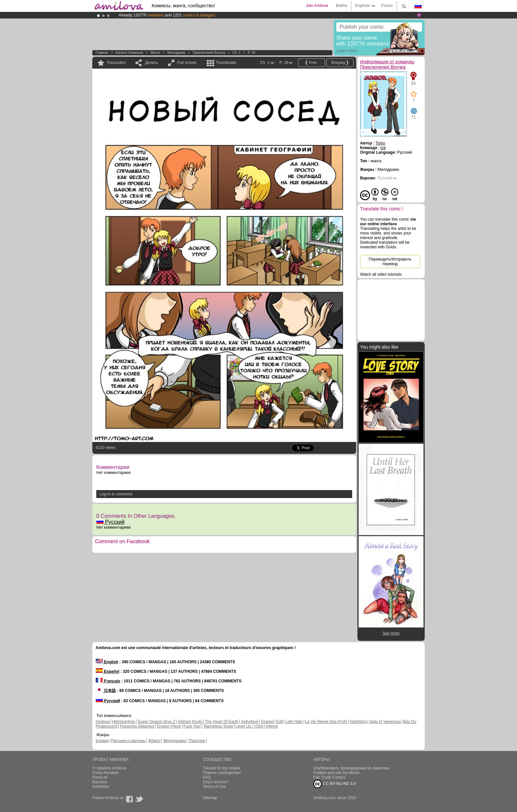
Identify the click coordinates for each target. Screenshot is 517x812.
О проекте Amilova (109, 768)
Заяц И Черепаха (385, 722)
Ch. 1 (236, 53)
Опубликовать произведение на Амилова (351, 768)
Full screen (187, 63)
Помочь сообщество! (222, 773)
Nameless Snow (219, 726)
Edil (280, 722)
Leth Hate (294, 722)
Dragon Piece (169, 726)
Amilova (103, 722)
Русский (110, 522)
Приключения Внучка (209, 53)
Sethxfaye (249, 722)
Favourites (116, 63)
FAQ (207, 777)
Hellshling (358, 722)
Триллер (197, 741)
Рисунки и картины (128, 741)
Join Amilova (317, 6)
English (107, 662)
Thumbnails (226, 63)
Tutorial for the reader (222, 768)
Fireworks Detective (137, 726)
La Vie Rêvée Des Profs (326, 722)
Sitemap (210, 798)
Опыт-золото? (216, 782)
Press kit (100, 777)
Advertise (101, 787)
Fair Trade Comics (329, 777)
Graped (267, 722)
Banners (100, 782)
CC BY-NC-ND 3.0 (335, 784)
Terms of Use (214, 787)
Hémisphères (124, 722)
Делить (151, 63)
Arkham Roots (190, 722)
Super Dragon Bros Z (156, 722)
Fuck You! (192, 726)
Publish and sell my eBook (336, 773)
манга (155, 53)
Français (108, 681)
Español (107, 671)
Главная (102, 53)
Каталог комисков (129, 53)
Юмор (155, 741)
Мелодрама (176, 53)
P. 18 (252, 53)
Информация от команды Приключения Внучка (387, 64)
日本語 (106, 691)
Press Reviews (105, 773)
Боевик (102, 741)
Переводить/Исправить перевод (390, 262)
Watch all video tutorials (381, 274)
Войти (342, 6)
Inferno (272, 726)
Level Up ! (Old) (249, 726)
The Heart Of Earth (221, 722)
